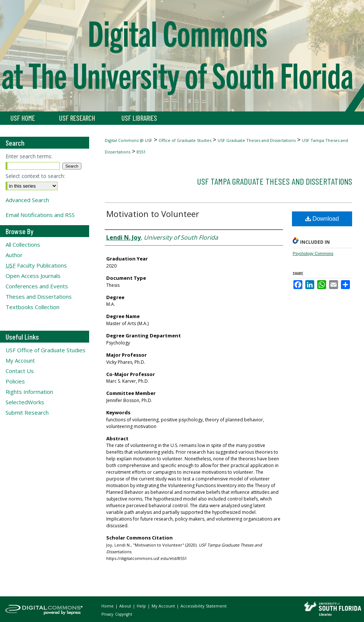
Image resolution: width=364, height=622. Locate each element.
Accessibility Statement (204, 606)
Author (14, 255)
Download (322, 219)
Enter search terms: (29, 156)
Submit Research (27, 412)
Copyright (124, 614)
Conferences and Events (37, 286)
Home (108, 606)
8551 (141, 152)
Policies (15, 381)
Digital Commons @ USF (129, 140)
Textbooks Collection (32, 307)
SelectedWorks (25, 402)
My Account (20, 360)
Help (142, 606)
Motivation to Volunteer (153, 214)
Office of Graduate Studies (185, 140)
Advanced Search (27, 200)
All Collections (23, 244)
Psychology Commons (313, 253)
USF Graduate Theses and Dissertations (257, 140)
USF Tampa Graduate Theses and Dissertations (274, 181)
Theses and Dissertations (39, 297)
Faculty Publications (36, 265)
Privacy (108, 614)
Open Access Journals (33, 276)
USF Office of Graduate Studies (45, 350)
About (126, 606)
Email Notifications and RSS (40, 215)
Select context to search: (35, 176)
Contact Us (20, 371)
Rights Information (29, 392)
